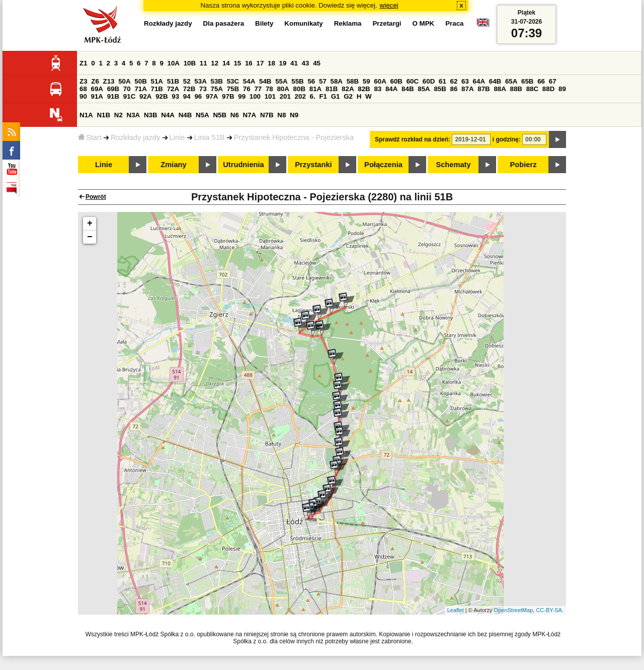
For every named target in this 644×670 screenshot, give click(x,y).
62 (454, 81)
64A (479, 81)
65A (511, 81)
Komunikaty (303, 23)
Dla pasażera (224, 23)
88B (516, 89)
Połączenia (383, 165)
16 (249, 63)
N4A (168, 115)
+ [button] (90, 224)
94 (187, 96)
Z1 (84, 63)
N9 (294, 115)
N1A (86, 115)
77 (258, 89)
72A (173, 89)
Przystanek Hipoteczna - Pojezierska (294, 137)
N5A (203, 115)
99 (242, 96)
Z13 (109, 81)
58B (353, 81)
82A (348, 89)
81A (315, 89)
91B (113, 96)
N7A (250, 115)
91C (129, 96)
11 (204, 63)
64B (495, 81)
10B (190, 63)
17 (260, 63)
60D (429, 81)
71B (157, 89)
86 (454, 89)
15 (237, 63)
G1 (336, 96)
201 (285, 96)
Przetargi (387, 23)
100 (255, 96)
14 (226, 63)
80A (283, 89)
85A (424, 89)
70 (127, 89)
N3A (134, 115)
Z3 (84, 81)
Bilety (264, 23)
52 (187, 81)
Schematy (453, 165)
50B (140, 81)
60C (413, 81)
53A (200, 81)
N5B (220, 115)
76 (247, 89)
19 (283, 63)
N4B (185, 115)
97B (228, 96)
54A (249, 81)
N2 (118, 115)
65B (527, 81)
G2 (348, 96)
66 (541, 81)
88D (548, 89)
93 (175, 96)
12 (215, 63)
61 (442, 81)
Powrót (96, 197)
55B (297, 81)
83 (378, 89)
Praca (454, 23)
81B (332, 89)
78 (269, 89)
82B (364, 89)
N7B (267, 115)
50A (124, 81)
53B (217, 81)
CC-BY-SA (549, 610)
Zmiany (173, 165)
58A (337, 81)
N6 (235, 115)
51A (157, 81)
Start (90, 137)
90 (83, 96)
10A (174, 63)
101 (270, 96)
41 (294, 63)
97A (212, 96)
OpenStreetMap (514, 610)
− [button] (90, 237)
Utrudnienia (243, 165)
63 (465, 81)
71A (140, 89)
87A (467, 89)
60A (380, 81)
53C (233, 81)
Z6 (95, 81)
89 (562, 89)
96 (198, 96)
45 (317, 63)
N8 (281, 115)
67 (553, 81)
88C (532, 89)
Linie (177, 137)
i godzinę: (507, 139)
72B (189, 89)
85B (440, 89)
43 (306, 63)
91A (97, 96)
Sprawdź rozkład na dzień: (413, 139)
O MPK (424, 23)
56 (311, 81)
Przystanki (313, 165)
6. (313, 96)
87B (484, 89)
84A (391, 89)
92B (162, 96)
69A (97, 89)
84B (408, 89)
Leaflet (456, 610)
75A (217, 89)
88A (500, 89)
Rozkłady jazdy (136, 137)
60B (396, 81)
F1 (323, 96)
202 (300, 96)
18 (271, 63)
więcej (389, 5)
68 (83, 89)
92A (145, 96)
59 (367, 81)
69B (113, 89)
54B (265, 81)
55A (281, 81)
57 (323, 81)
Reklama (348, 23)
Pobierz (524, 165)
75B (233, 89)
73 (203, 89)
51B (173, 81)
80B (299, 89)
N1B (103, 115)
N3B (151, 115)
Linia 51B (210, 137)
